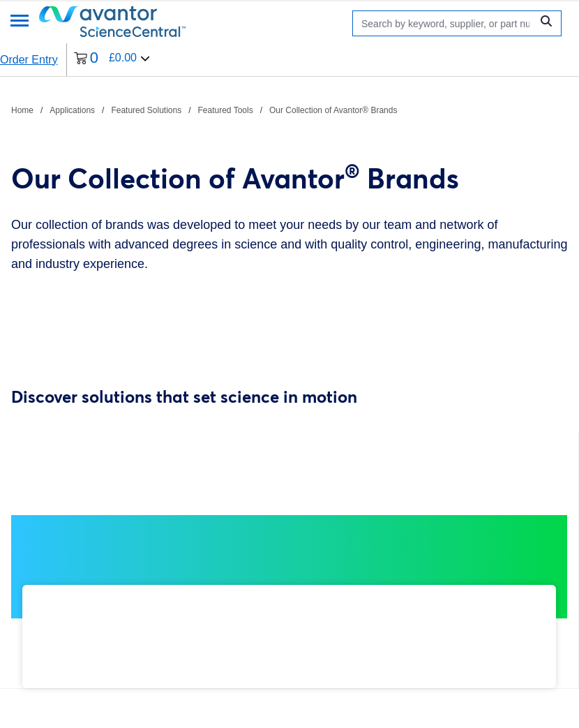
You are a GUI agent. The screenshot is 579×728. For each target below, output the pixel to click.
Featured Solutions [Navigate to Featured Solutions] (146, 110)
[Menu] (20, 22)
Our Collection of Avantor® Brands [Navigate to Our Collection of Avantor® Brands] (333, 110)
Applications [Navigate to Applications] (72, 110)
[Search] (445, 23)
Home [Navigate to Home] (22, 110)
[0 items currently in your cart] (112, 60)
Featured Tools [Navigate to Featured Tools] (226, 110)
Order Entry (29, 60)
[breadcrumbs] (204, 110)
